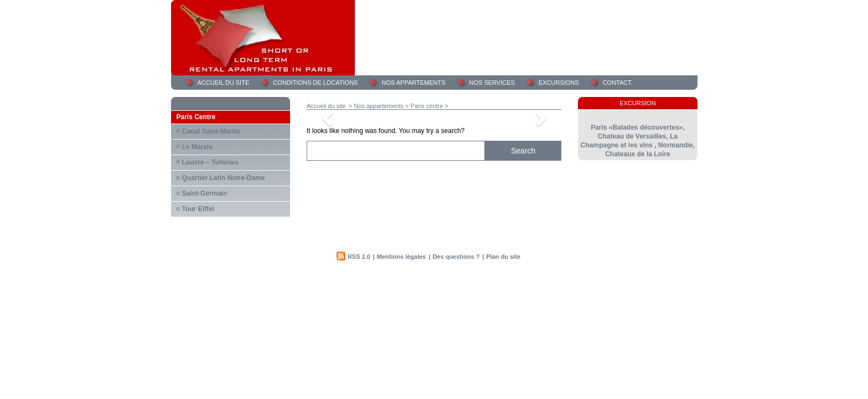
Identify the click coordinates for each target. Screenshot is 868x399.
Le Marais (197, 147)
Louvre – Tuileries (210, 162)
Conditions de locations (315, 83)
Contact (617, 83)
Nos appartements (413, 83)
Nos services (492, 83)
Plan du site (503, 257)
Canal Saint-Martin (211, 131)
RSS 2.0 (359, 257)
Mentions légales (402, 257)
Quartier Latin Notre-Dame (224, 178)
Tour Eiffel (198, 209)
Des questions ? (456, 257)
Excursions (559, 83)
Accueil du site (224, 83)
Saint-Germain (205, 193)
